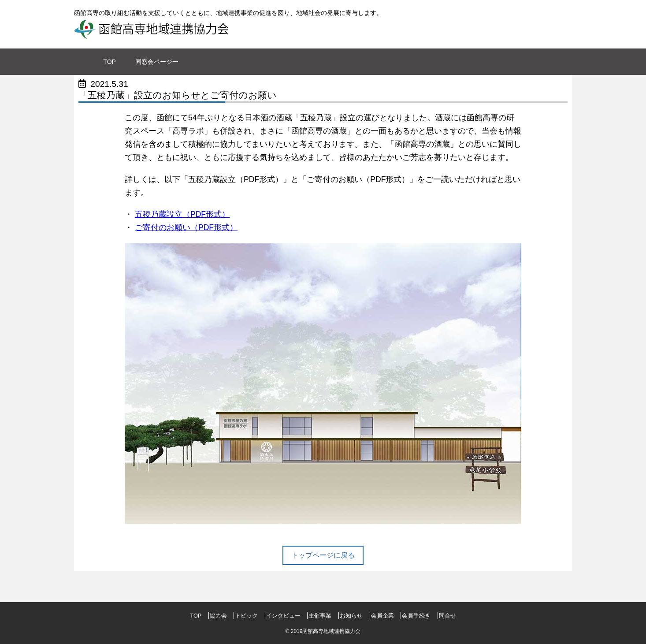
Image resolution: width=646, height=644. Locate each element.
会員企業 (383, 616)
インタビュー (284, 616)
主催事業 (321, 616)
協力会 (219, 616)
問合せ (447, 616)
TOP (196, 616)
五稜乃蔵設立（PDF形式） (182, 214)
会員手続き (417, 616)
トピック (247, 616)
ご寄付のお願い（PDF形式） (186, 227)
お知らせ (352, 616)
